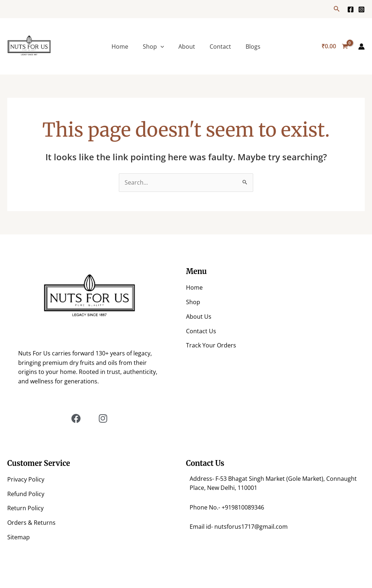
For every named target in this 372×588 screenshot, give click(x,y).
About (187, 47)
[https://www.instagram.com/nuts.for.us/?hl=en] (361, 9)
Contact (220, 47)
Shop (153, 47)
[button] (337, 9)
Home (120, 47)
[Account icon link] (361, 47)
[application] (161, 47)
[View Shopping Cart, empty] (335, 47)
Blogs (253, 47)
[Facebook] (351, 9)
